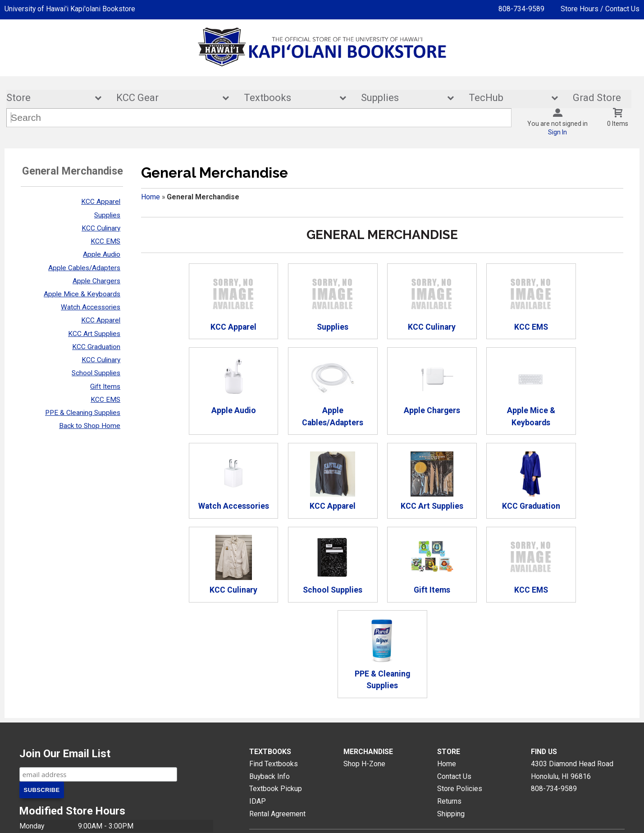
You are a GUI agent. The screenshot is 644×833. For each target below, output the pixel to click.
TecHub (507, 98)
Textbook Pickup (276, 705)
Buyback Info (269, 693)
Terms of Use (428, 819)
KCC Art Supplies (94, 334)
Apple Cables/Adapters (84, 268)
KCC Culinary (101, 228)
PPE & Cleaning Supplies (83, 413)
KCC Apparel (101, 202)
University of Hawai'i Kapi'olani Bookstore (70, 9)
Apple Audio (102, 255)
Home (151, 197)
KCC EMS (105, 241)
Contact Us (454, 693)
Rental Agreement (277, 730)
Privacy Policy (379, 819)
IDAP (258, 718)
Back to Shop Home (90, 426)
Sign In (557, 133)
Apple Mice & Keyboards (82, 294)
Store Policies (460, 705)
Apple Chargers (96, 281)
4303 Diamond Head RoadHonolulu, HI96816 (572, 686)
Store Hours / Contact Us (600, 9)
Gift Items (105, 387)
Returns (449, 718)
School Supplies (96, 373)
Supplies (401, 98)
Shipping (451, 730)
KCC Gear (167, 98)
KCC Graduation (96, 347)
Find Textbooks (274, 680)
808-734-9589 (521, 9)
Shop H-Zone (364, 680)
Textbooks (289, 98)
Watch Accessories (91, 307)
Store (48, 98)
